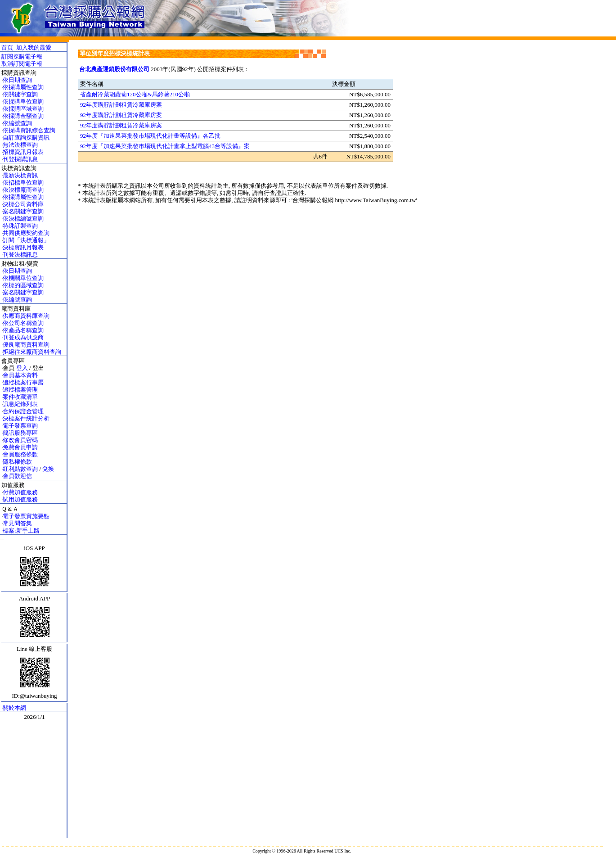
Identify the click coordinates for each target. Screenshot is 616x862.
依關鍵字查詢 (20, 94)
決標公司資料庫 (23, 204)
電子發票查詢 (20, 426)
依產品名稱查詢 (23, 330)
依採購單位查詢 (23, 102)
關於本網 (14, 708)
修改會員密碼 (20, 440)
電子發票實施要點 (26, 516)
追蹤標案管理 (20, 390)
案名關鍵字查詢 (23, 211)
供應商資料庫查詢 (26, 316)
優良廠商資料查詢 (26, 345)
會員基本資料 (20, 375)
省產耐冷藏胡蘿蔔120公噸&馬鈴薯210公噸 (135, 94)
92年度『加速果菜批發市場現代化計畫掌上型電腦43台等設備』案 (165, 146)
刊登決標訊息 (20, 255)
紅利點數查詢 (20, 469)
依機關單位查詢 (23, 278)
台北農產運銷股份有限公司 (114, 69)
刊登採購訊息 (20, 159)
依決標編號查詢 (23, 219)
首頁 (7, 47)
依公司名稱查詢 (23, 323)
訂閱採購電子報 (22, 56)
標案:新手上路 (21, 530)
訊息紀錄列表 (20, 404)
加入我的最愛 (34, 47)
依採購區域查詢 (23, 109)
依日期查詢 (17, 80)
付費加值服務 (20, 492)
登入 (22, 368)
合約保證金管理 (23, 411)
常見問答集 (17, 523)
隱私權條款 (17, 462)
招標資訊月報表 (23, 152)
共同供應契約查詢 (26, 233)
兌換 (48, 469)
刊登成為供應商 (23, 337)
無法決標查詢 (20, 145)
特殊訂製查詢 (20, 226)
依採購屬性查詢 (23, 87)
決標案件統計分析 (26, 418)
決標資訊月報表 (23, 247)
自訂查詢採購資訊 (26, 138)
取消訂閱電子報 (22, 64)
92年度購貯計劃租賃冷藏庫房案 (121, 105)
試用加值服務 (20, 499)
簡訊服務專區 (20, 433)
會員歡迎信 (17, 476)
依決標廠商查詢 (23, 190)
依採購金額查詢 (23, 116)
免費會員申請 (20, 447)
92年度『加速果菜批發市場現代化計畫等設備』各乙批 (150, 136)
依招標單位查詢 (23, 183)
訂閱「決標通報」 (26, 240)
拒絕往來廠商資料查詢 (32, 352)
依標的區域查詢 (23, 285)
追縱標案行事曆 (23, 382)
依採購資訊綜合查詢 (29, 130)
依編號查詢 (17, 123)
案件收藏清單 (20, 397)
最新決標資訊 (20, 175)
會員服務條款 (20, 454)
